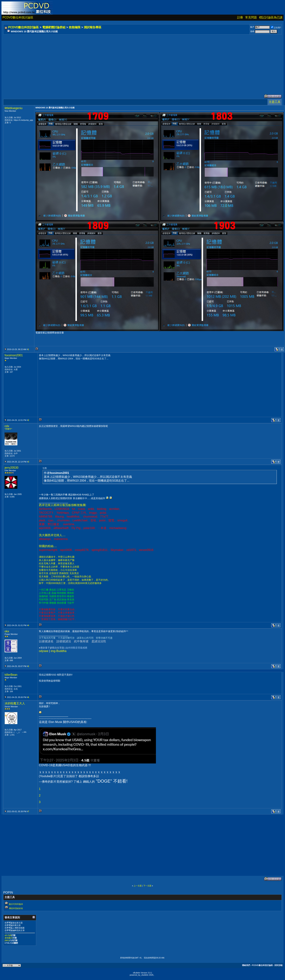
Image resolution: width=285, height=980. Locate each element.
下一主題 (147, 886)
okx (7, 631)
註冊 (240, 17)
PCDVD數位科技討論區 (18, 17)
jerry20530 (12, 468)
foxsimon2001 (14, 355)
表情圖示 (9, 938)
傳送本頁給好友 (16, 908)
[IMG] (7, 940)
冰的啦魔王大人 (15, 703)
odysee (44, 651)
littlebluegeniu (14, 108)
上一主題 (138, 886)
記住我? (276, 28)
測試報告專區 (93, 27)
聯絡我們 (246, 965)
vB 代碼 (8, 935)
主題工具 (275, 102)
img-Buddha (59, 651)
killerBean (11, 675)
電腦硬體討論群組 (54, 27)
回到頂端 (278, 965)
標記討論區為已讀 (271, 17)
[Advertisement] (114, 61)
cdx (7, 426)
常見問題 (251, 17)
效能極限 (75, 27)
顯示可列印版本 (16, 904)
